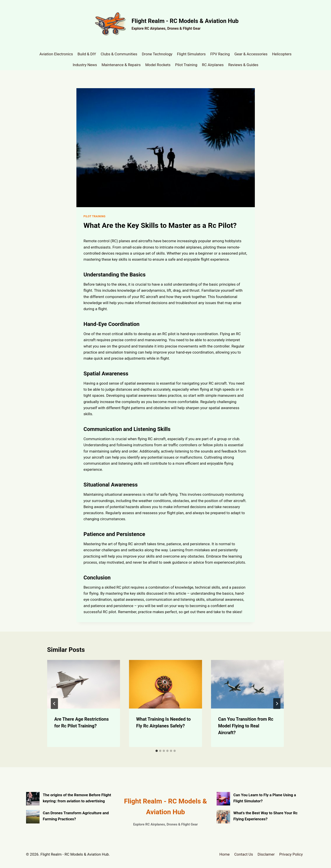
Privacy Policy (291, 854)
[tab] (157, 751)
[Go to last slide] (54, 704)
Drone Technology (157, 54)
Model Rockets (158, 65)
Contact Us (243, 854)
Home (224, 854)
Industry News (85, 65)
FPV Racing (220, 54)
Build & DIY (87, 54)
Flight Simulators (191, 54)
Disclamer (266, 854)
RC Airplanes (213, 65)
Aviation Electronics (56, 54)
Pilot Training (186, 65)
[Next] (277, 704)
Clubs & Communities (119, 54)
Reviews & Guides (243, 65)
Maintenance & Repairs (121, 65)
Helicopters (282, 54)
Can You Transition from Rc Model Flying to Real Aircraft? (246, 726)
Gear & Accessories (251, 54)
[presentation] (84, 684)
